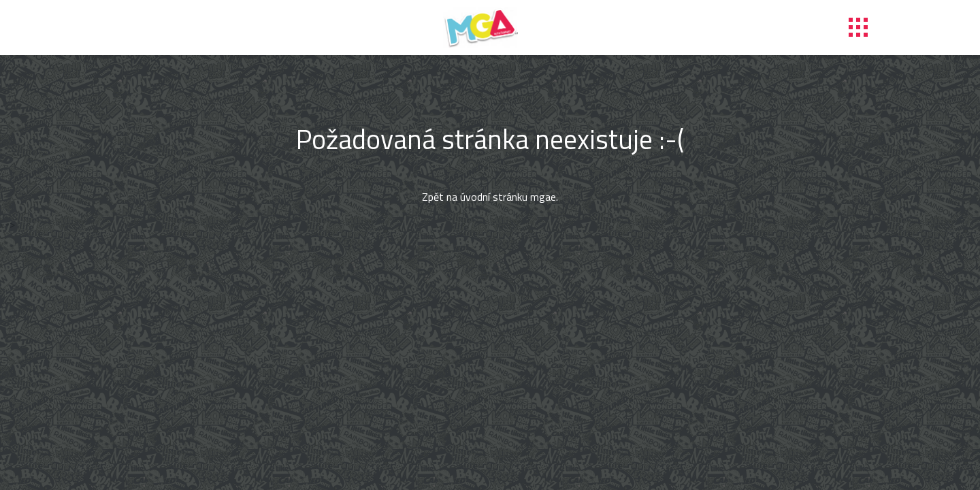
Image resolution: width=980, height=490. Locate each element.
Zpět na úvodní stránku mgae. (490, 197)
